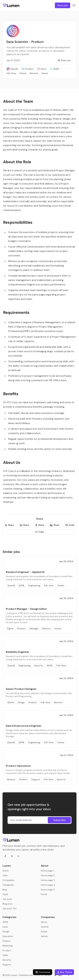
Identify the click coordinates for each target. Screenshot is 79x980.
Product (21, 628)
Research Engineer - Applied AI (25, 572)
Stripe (44, 931)
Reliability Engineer (18, 652)
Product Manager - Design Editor (26, 609)
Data (5, 927)
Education (8, 936)
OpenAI (11, 585)
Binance (11, 779)
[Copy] (39, 532)
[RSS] (18, 856)
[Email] (70, 525)
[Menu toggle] (74, 5)
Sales (5, 955)
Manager (34, 628)
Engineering (34, 585)
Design (21, 702)
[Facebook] (5, 856)
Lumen (14, 975)
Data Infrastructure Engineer (24, 726)
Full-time (49, 585)
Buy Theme (64, 972)
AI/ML (22, 585)
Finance (6, 941)
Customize (43, 972)
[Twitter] (12, 856)
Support (36, 779)
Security (39, 666)
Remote (46, 628)
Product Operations (18, 766)
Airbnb (11, 702)
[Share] (9, 525)
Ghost (44, 922)
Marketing (8, 946)
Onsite (61, 585)
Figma (10, 628)
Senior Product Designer (21, 689)
